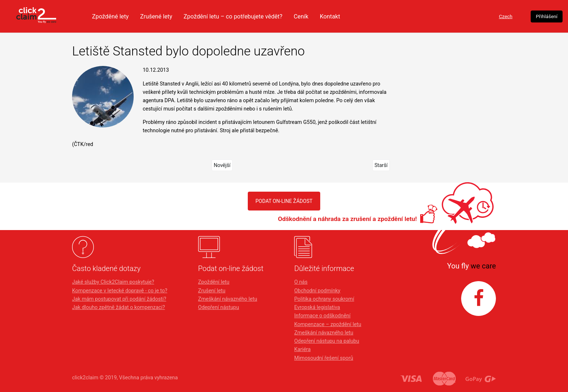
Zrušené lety (221, 16)
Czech (448, 16)
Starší (381, 165)
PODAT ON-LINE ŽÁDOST (284, 201)
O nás (301, 282)
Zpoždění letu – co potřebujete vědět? (301, 16)
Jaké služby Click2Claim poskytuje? (113, 282)
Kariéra (302, 349)
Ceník (373, 16)
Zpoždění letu (214, 282)
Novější (222, 165)
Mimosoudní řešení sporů (324, 358)
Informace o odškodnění (322, 316)
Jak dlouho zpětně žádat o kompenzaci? (118, 307)
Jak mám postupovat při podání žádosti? (119, 299)
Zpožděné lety (173, 16)
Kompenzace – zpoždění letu (328, 324)
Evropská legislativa (317, 307)
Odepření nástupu (219, 307)
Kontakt (403, 16)
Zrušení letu (212, 291)
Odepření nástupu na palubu (327, 341)
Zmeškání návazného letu (228, 299)
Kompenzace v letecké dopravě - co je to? (120, 291)
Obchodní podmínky (317, 291)
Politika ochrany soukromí (324, 299)
